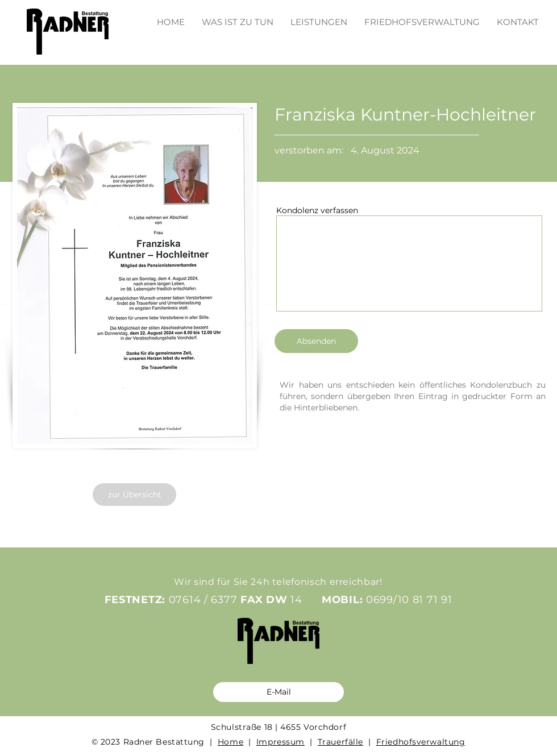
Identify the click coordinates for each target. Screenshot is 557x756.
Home (230, 742)
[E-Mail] (278, 692)
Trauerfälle (340, 742)
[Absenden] (316, 341)
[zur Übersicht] (134, 495)
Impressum (280, 742)
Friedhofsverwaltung (421, 742)
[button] (319, 17)
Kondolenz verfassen (317, 210)
